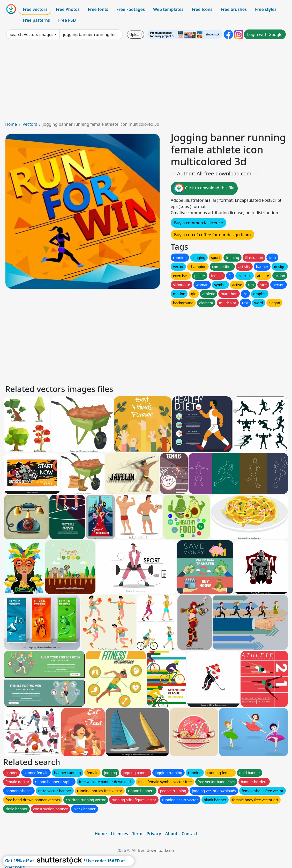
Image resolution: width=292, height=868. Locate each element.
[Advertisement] (146, 82)
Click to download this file (204, 188)
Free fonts (98, 9)
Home (11, 124)
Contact (189, 834)
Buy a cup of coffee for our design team (212, 235)
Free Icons (202, 9)
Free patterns (36, 20)
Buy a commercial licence (199, 223)
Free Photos (68, 9)
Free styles (266, 9)
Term (137, 834)
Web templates (168, 9)
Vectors (30, 124)
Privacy (154, 834)
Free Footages (131, 9)
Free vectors (35, 9)
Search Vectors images (31, 34)
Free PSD (67, 20)
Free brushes (234, 9)
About (171, 834)
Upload (135, 35)
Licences (119, 834)
